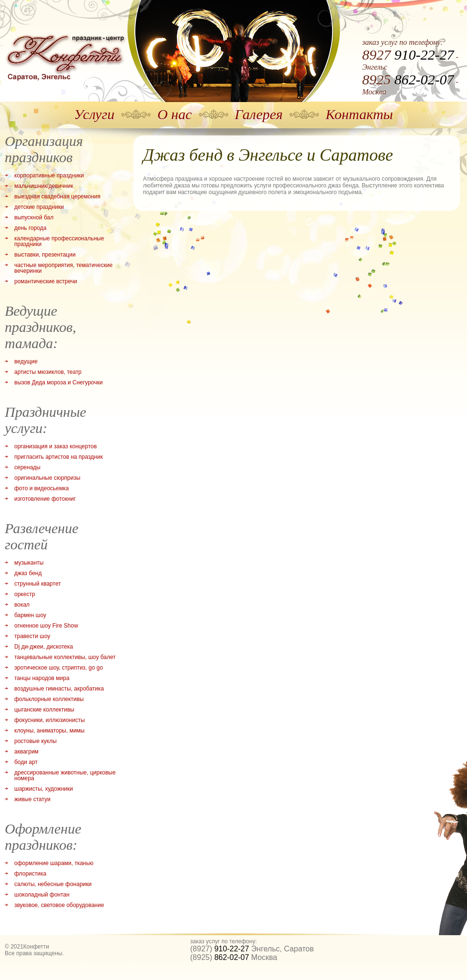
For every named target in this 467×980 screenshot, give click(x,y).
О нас (174, 114)
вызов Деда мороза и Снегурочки (58, 382)
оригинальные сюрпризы (47, 478)
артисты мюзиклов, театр (48, 372)
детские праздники (39, 207)
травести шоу (32, 636)
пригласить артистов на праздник (59, 457)
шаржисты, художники (44, 789)
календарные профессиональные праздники (59, 241)
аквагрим (26, 752)
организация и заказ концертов (56, 446)
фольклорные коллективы (49, 699)
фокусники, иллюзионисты (50, 720)
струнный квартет (38, 584)
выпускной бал (34, 217)
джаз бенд (28, 573)
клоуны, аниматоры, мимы (49, 731)
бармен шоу (30, 615)
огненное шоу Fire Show (46, 626)
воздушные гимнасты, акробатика (59, 689)
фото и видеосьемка (41, 488)
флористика (30, 874)
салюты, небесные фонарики (53, 884)
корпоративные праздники (49, 175)
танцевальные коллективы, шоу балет (65, 657)
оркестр (25, 594)
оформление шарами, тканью (54, 863)
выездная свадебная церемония (57, 196)
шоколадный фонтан (42, 895)
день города (30, 228)
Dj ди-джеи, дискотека (44, 647)
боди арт (26, 762)
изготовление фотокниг (45, 499)
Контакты (359, 114)
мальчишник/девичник (44, 186)
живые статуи (32, 799)
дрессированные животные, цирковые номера (65, 775)
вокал (22, 605)
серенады (27, 467)
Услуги (94, 114)
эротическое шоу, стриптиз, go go (59, 668)
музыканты (29, 563)
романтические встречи (46, 281)
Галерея (259, 114)
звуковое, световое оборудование (59, 905)
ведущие (26, 361)
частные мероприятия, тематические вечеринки (63, 268)
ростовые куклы (36, 741)
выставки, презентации (45, 255)
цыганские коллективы (44, 710)
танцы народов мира (42, 678)
